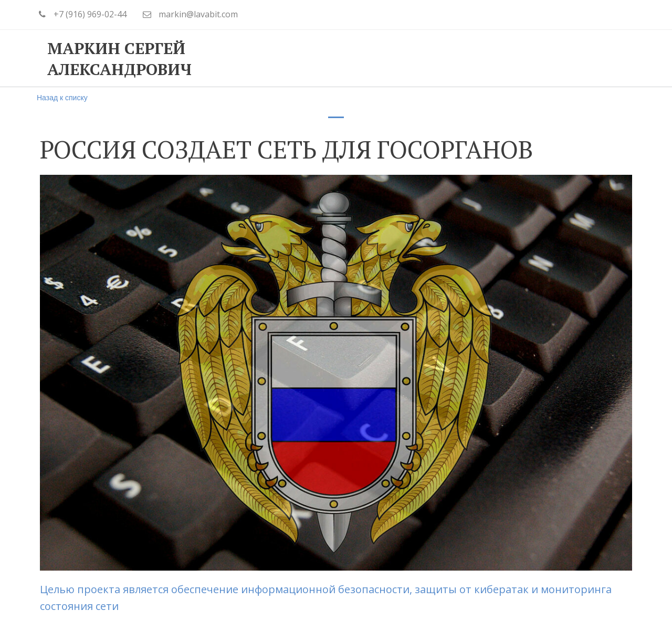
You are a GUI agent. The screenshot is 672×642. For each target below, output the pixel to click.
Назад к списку (62, 98)
